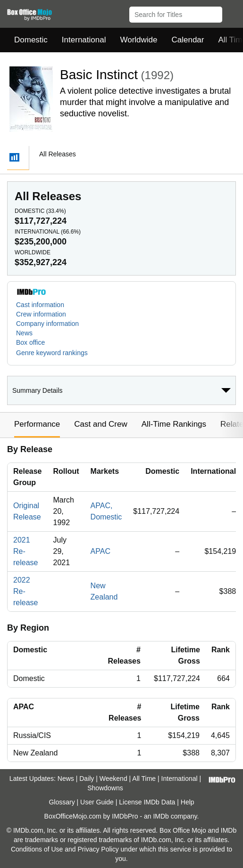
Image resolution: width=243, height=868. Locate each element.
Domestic (31, 40)
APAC (101, 551)
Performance (37, 424)
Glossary (62, 802)
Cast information (40, 305)
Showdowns (105, 788)
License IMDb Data (147, 802)
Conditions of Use (37, 849)
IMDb (161, 816)
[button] (231, 13)
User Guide (97, 802)
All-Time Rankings (174, 424)
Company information (47, 324)
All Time (144, 779)
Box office (30, 342)
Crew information (41, 314)
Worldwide (138, 40)
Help (188, 802)
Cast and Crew (101, 424)
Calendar (188, 40)
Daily (87, 779)
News (24, 333)
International (84, 40)
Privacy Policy (98, 849)
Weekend (113, 779)
